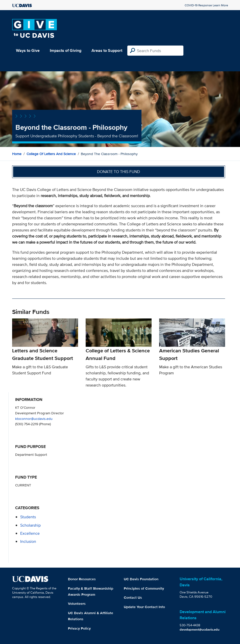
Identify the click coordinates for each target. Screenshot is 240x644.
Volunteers (77, 604)
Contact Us (133, 597)
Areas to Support (107, 50)
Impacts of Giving (66, 50)
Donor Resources (82, 579)
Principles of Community (144, 588)
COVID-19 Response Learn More (206, 5)
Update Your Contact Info (144, 607)
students (28, 517)
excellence (30, 533)
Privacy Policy (79, 628)
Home (17, 154)
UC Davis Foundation (141, 579)
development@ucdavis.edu (200, 629)
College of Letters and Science (51, 154)
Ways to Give (28, 50)
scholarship (30, 525)
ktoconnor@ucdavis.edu (34, 418)
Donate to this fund (118, 172)
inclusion (28, 541)
